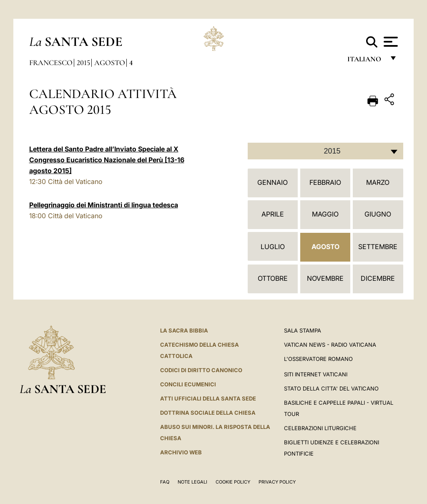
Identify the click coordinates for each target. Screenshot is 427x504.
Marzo (378, 182)
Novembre (325, 278)
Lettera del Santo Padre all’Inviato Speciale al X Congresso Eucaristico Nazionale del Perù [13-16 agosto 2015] (107, 160)
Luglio (273, 247)
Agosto (110, 63)
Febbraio (325, 182)
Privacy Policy (277, 482)
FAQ (165, 482)
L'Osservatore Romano (318, 359)
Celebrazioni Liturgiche (320, 428)
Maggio (325, 214)
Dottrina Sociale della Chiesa (208, 413)
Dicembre (378, 278)
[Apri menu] (390, 42)
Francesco (51, 63)
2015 (83, 63)
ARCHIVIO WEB (181, 452)
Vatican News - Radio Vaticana (330, 345)
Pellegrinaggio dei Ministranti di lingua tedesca (104, 205)
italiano (366, 62)
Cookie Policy (233, 482)
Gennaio (273, 182)
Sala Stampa (303, 330)
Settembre (378, 247)
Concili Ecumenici (188, 384)
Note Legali (192, 482)
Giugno (378, 214)
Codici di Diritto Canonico (201, 370)
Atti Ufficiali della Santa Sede (208, 398)
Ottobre (273, 278)
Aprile (273, 214)
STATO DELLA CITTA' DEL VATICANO (331, 388)
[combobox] (325, 151)
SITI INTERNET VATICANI (316, 374)
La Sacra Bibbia (184, 330)
